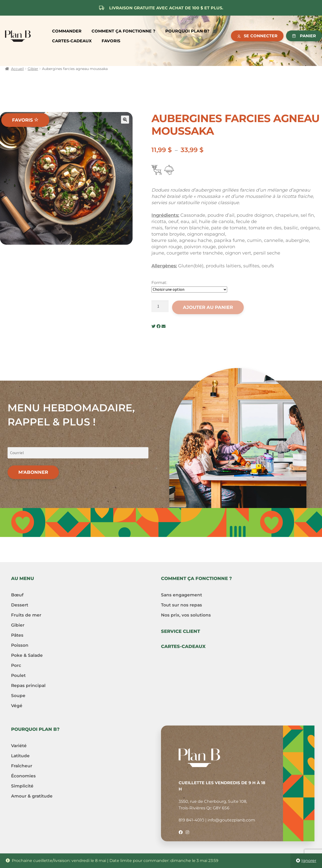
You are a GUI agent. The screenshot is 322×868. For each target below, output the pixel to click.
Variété (19, 746)
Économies (23, 776)
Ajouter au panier (208, 307)
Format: (159, 283)
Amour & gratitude (32, 796)
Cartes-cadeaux (72, 41)
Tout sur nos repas (182, 605)
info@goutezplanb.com (231, 820)
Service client (180, 631)
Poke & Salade (27, 655)
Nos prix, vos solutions (186, 615)
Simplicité (22, 786)
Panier (308, 36)
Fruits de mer (26, 615)
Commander (67, 31)
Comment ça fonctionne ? (123, 31)
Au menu (23, 578)
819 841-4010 (191, 820)
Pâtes (17, 635)
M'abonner (33, 472)
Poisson (20, 645)
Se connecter (261, 36)
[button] (125, 120)
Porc (16, 665)
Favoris (111, 41)
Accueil (17, 69)
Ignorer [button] (309, 861)
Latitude (20, 756)
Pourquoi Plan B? (187, 31)
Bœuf (17, 595)
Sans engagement (182, 595)
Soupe (18, 696)
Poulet (18, 675)
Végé (17, 706)
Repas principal (28, 685)
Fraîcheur (22, 766)
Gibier (33, 69)
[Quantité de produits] (160, 306)
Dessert (20, 605)
